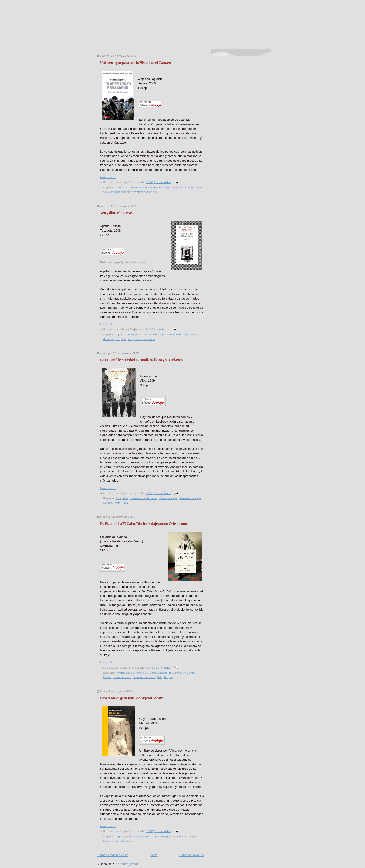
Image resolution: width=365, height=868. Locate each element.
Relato (107, 841)
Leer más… (108, 177)
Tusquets (121, 339)
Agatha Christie (125, 335)
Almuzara (121, 673)
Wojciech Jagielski (145, 192)
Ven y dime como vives (141, 339)
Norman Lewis (112, 503)
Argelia (120, 837)
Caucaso (121, 188)
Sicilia (125, 503)
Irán (144, 335)
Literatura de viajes (191, 188)
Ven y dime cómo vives (117, 213)
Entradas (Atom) (127, 864)
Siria (160, 677)
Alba (118, 498)
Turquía (168, 677)
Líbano (107, 677)
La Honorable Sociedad (144, 498)
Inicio (154, 855)
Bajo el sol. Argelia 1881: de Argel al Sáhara (132, 698)
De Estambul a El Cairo (142, 673)
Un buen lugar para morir (118, 192)
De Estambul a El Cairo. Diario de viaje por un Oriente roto (144, 524)
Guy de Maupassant (164, 837)
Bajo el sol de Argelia (138, 837)
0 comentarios (162, 182)
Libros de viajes (168, 188)
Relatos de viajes (123, 841)
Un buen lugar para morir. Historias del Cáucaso (136, 63)
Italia (125, 498)
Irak (137, 335)
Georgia (153, 188)
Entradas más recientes (113, 855)
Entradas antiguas (192, 855)
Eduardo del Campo (169, 673)
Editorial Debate (137, 188)
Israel (192, 673)
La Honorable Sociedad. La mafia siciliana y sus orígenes (141, 360)
